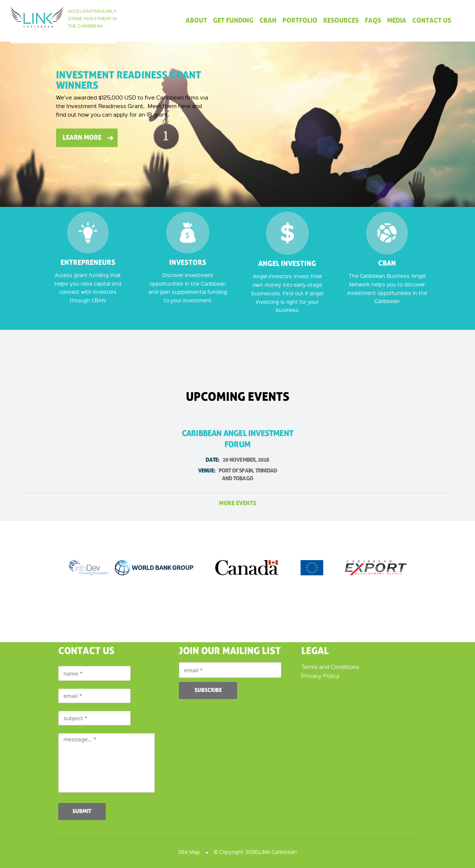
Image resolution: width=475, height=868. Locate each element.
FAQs (373, 21)
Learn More (82, 138)
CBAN (268, 21)
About (196, 21)
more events (238, 503)
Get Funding (233, 21)
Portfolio (300, 21)
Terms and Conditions (330, 667)
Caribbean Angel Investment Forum (238, 456)
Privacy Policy (320, 676)
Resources (341, 21)
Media (397, 21)
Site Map (189, 852)
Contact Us (432, 21)
